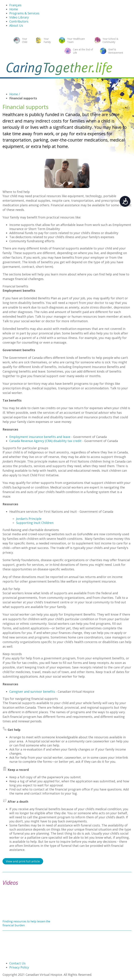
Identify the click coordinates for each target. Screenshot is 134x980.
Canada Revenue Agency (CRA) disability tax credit (45, 441)
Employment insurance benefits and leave (40, 437)
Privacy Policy (19, 967)
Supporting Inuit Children (35, 523)
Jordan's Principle (29, 519)
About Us (16, 25)
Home (14, 9)
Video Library (19, 17)
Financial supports (23, 98)
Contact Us (17, 963)
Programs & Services (24, 13)
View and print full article (23, 861)
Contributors (19, 21)
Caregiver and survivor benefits (32, 692)
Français (15, 5)
